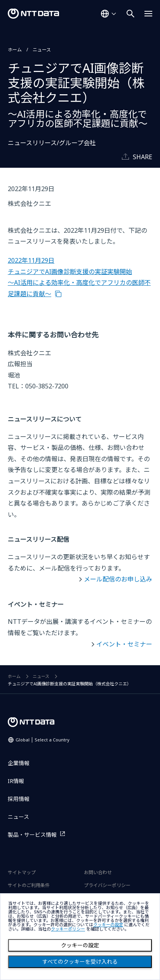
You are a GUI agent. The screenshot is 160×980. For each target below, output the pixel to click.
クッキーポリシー (68, 929)
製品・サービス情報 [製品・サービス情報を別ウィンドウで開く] (32, 835)
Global (43, 740)
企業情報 (19, 763)
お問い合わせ (98, 872)
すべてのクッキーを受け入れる (80, 962)
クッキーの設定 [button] (108, 925)
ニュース (42, 50)
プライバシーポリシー (107, 885)
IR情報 (16, 781)
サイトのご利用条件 (29, 885)
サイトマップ (22, 872)
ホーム (15, 50)
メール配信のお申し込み (118, 579)
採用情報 (19, 799)
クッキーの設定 (80, 945)
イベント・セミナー (124, 644)
